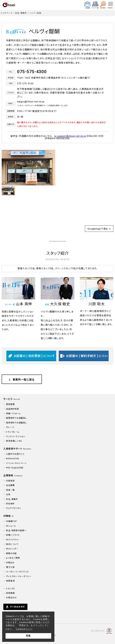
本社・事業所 (21, 13)
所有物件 (10, 504)
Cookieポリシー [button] (24, 629)
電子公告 (10, 567)
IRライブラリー (13, 540)
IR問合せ (10, 563)
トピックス (11, 589)
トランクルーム (13, 432)
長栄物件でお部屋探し (16, 423)
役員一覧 (10, 490)
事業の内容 (11, 553)
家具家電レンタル (14, 441)
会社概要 (10, 485)
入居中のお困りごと (15, 454)
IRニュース (11, 526)
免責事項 (10, 581)
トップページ (7, 13)
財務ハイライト (13, 535)
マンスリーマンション (16, 436)
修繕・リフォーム (13, 414)
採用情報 (10, 593)
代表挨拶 (10, 481)
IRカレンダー (12, 549)
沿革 (8, 495)
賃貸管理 (10, 404)
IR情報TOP (11, 521)
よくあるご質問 (13, 558)
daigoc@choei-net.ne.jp (31, 102)
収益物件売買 (12, 409)
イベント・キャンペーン (16, 463)
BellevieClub (12, 459)
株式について (12, 544)
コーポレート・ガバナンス (17, 572)
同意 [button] (28, 636)
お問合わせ (11, 598)
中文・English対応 (15, 468)
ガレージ (10, 427)
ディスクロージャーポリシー (19, 576)
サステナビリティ (14, 508)
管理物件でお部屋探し (16, 418)
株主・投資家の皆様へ (16, 531)
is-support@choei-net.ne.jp (70, 136)
